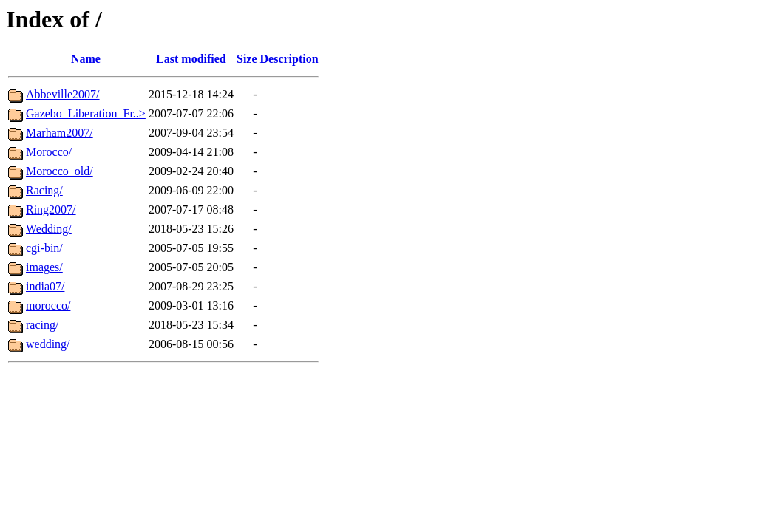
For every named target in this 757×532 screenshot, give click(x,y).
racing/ (42, 325)
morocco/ (48, 306)
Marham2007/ (60, 133)
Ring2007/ (51, 209)
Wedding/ (49, 229)
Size (247, 59)
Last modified (191, 59)
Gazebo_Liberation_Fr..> (86, 113)
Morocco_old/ (60, 171)
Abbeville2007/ (63, 94)
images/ (44, 267)
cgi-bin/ (44, 248)
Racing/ (44, 190)
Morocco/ (49, 152)
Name (86, 59)
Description (289, 59)
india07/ (45, 286)
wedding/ (48, 344)
